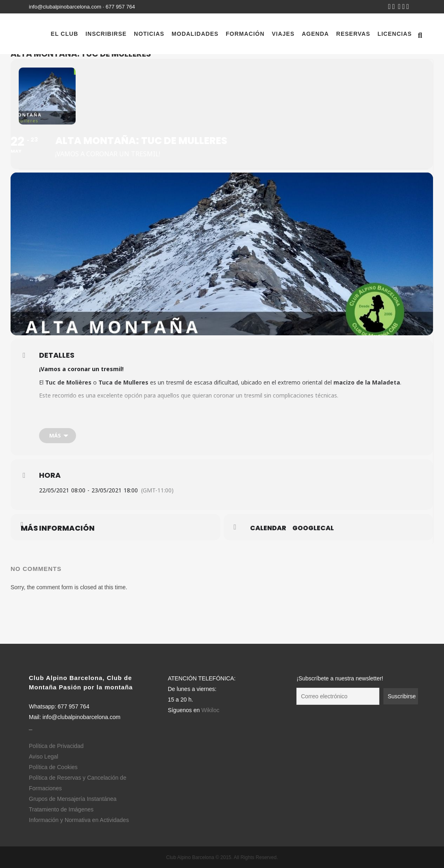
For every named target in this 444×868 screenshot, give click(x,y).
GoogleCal (313, 528)
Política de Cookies (53, 767)
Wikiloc (210, 710)
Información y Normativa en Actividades (79, 820)
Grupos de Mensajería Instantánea (73, 799)
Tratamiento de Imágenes (61, 809)
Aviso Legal (44, 756)
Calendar (268, 528)
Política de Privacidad (56, 746)
